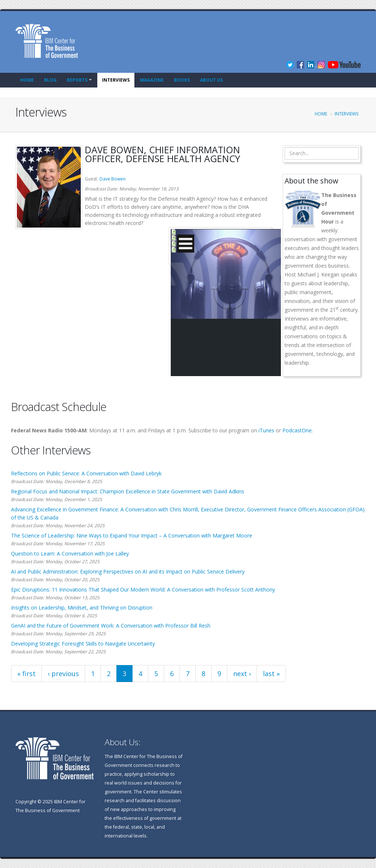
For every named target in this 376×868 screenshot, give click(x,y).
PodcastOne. (298, 430)
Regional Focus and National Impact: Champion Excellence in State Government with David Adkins (128, 491)
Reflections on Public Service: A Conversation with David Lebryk (86, 473)
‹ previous (63, 674)
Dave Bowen (113, 179)
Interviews (116, 80)
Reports (77, 80)
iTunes (266, 430)
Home (27, 80)
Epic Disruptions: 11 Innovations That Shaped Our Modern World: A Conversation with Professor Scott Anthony (143, 590)
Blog (50, 80)
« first (26, 674)
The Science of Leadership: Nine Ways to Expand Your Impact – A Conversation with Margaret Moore (132, 535)
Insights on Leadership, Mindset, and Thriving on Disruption (82, 608)
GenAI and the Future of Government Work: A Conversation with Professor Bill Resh (111, 626)
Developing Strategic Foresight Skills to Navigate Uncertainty (83, 644)
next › (242, 674)
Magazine (152, 80)
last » (271, 674)
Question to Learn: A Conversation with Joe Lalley (70, 553)
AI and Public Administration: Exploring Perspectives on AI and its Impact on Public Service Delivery (128, 571)
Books (182, 80)
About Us (211, 80)
